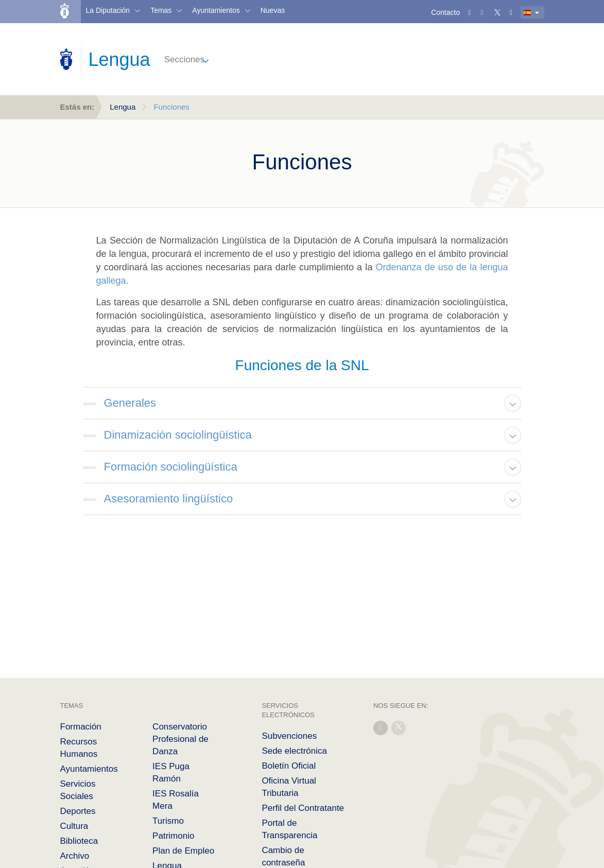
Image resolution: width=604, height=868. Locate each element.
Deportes (78, 811)
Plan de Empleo (183, 851)
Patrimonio (173, 836)
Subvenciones (289, 736)
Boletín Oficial (289, 766)
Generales (130, 403)
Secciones (184, 59)
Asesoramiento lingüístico (169, 499)
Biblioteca (79, 841)
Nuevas (273, 10)
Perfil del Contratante (303, 808)
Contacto (445, 12)
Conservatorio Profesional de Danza (180, 739)
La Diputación (108, 10)
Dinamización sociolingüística (178, 435)
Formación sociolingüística (171, 467)
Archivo (75, 856)
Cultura (74, 826)
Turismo (168, 821)
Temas (161, 10)
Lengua (123, 107)
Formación (81, 727)
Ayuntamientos (216, 10)
